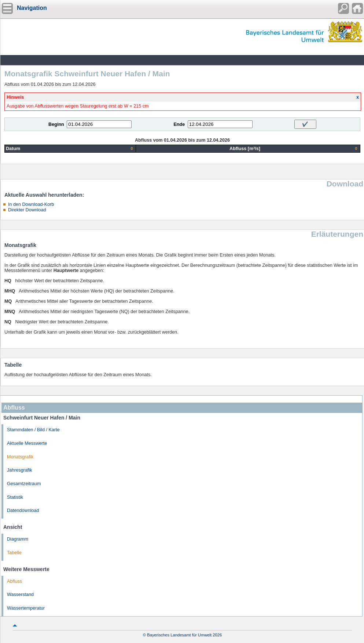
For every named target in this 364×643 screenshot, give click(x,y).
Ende (179, 124)
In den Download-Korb (31, 204)
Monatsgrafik (20, 457)
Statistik (15, 497)
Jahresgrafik (20, 470)
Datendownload (23, 511)
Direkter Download (27, 210)
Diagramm (18, 539)
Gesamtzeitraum (24, 484)
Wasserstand (20, 595)
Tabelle (14, 553)
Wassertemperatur (26, 608)
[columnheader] (70, 148)
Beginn (56, 124)
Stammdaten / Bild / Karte (33, 430)
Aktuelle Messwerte (27, 443)
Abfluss (14, 581)
